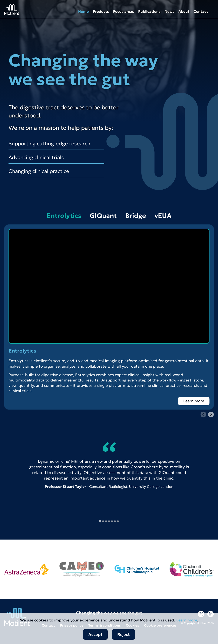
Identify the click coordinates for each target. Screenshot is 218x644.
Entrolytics (64, 216)
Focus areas (124, 11)
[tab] (100, 521)
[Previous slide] (203, 415)
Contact (201, 11)
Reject (123, 634)
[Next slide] (211, 415)
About (184, 11)
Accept (95, 634)
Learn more (194, 401)
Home (83, 11)
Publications (149, 11)
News (169, 11)
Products (101, 11)
